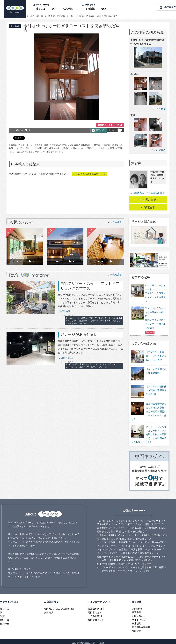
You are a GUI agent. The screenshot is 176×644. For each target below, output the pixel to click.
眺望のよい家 (123, 529)
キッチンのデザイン (153, 543)
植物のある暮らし (158, 525)
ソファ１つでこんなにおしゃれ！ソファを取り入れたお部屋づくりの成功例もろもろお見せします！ (149, 431)
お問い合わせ (139, 613)
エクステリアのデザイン (150, 554)
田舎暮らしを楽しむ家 (108, 532)
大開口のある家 (124, 536)
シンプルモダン (105, 565)
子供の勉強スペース (107, 522)
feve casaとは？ (96, 606)
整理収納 (123, 547)
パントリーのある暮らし (133, 525)
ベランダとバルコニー (108, 550)
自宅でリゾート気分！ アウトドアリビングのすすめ (156, 356)
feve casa (21, 16)
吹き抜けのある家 (57, 16)
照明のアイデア (153, 522)
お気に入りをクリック (108, 125)
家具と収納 (137, 547)
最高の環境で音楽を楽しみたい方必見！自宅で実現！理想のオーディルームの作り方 (149, 409)
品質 (2, 613)
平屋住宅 (123, 539)
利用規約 (137, 621)
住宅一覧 (68, 9)
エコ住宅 (102, 557)
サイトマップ (139, 617)
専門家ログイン (96, 617)
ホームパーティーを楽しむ (137, 532)
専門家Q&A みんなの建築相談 (59, 606)
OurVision (137, 606)
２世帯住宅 (115, 557)
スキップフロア (139, 539)
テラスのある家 (153, 547)
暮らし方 (41, 9)
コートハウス (123, 565)
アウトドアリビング (131, 522)
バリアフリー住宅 (106, 543)
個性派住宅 (139, 529)
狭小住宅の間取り (106, 561)
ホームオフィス (143, 536)
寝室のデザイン (148, 550)
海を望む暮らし (105, 536)
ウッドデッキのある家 (125, 518)
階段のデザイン (105, 554)
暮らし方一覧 (37, 16)
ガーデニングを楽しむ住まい (112, 568)
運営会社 (137, 609)
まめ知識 (90, 9)
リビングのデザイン (129, 543)
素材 (54, 9)
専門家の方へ (95, 610)
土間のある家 (157, 539)
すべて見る (160, 109)
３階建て (145, 557)
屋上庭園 (159, 565)
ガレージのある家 (106, 539)
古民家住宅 (159, 532)
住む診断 (5, 621)
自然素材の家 (131, 557)
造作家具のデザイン (107, 525)
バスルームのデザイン (151, 518)
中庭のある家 (104, 518)
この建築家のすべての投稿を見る (147, 193)
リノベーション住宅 (140, 568)
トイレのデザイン (106, 547)
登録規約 (137, 628)
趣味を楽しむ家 (105, 529)
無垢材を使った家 (128, 561)
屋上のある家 (130, 550)
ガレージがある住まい (79, 334)
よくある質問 (95, 613)
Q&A (104, 9)
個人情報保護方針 (141, 624)
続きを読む (67, 311)
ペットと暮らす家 (142, 565)
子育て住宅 (146, 561)
